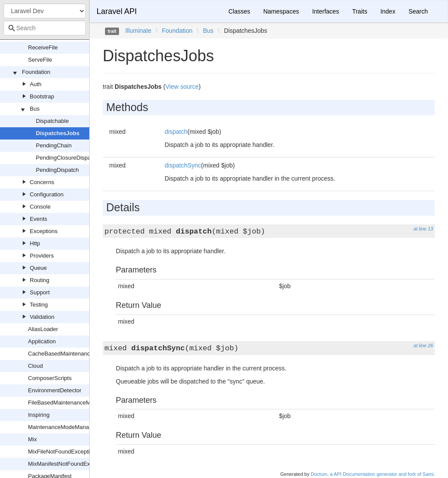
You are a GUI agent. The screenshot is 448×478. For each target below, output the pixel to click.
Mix (32, 439)
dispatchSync (183, 165)
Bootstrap (42, 96)
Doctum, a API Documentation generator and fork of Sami (372, 474)
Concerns (42, 182)
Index (388, 11)
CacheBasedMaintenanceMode (68, 354)
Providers (42, 256)
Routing (40, 280)
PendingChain (54, 145)
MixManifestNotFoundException (68, 464)
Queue (38, 268)
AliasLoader (43, 329)
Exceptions (44, 231)
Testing (39, 305)
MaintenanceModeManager (63, 427)
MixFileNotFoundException (62, 452)
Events (38, 219)
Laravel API (117, 11)
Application (42, 341)
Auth (36, 84)
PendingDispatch (57, 170)
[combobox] (45, 28)
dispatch (176, 132)
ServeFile (40, 60)
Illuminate (138, 31)
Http (35, 243)
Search (418, 11)
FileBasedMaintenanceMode (64, 403)
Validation (42, 317)
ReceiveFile (43, 47)
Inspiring (39, 415)
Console (40, 207)
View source (182, 87)
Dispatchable (52, 121)
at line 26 (423, 345)
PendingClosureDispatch (67, 158)
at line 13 (423, 229)
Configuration (47, 194)
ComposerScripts (50, 378)
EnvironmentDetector (55, 390)
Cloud (35, 366)
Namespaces (281, 11)
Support (40, 292)
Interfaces (325, 11)
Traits (360, 11)
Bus (35, 109)
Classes (239, 11)
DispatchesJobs (58, 133)
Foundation (36, 72)
